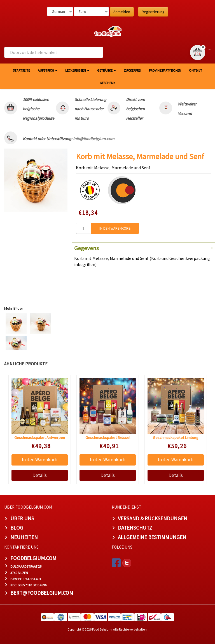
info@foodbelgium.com (94, 139)
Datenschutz (135, 528)
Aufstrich (48, 70)
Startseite (21, 70)
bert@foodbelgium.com (42, 593)
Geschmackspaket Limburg (176, 438)
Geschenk (107, 83)
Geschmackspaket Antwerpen (40, 438)
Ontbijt (196, 70)
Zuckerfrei (132, 70)
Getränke (107, 70)
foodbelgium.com (33, 558)
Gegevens (87, 248)
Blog (17, 528)
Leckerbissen (77, 70)
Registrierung (153, 12)
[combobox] (54, 52)
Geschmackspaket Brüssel (108, 438)
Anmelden (122, 12)
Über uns (22, 518)
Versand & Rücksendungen (153, 518)
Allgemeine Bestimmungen (152, 537)
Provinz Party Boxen (165, 70)
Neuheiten (24, 537)
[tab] (143, 248)
